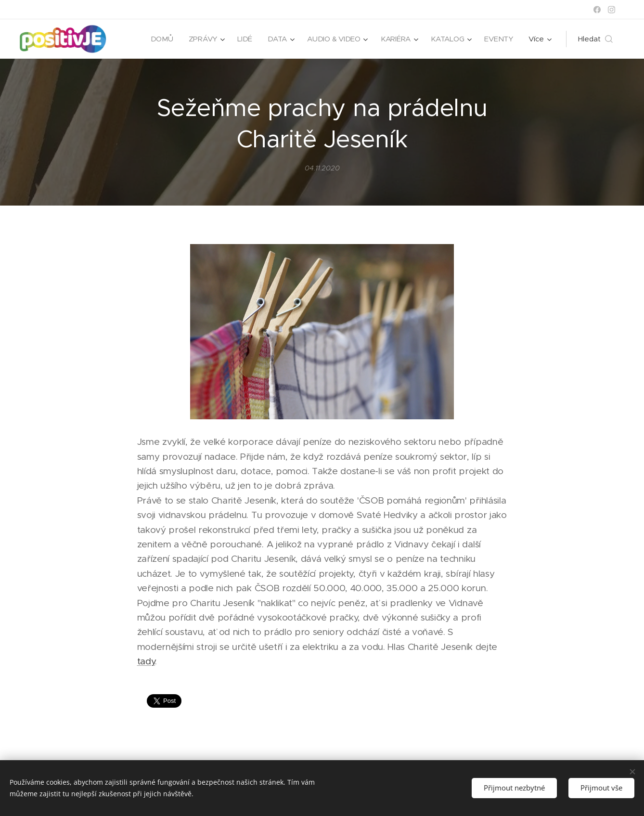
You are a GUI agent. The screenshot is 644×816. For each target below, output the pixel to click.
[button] (595, 39)
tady (146, 661)
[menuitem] (159, 39)
